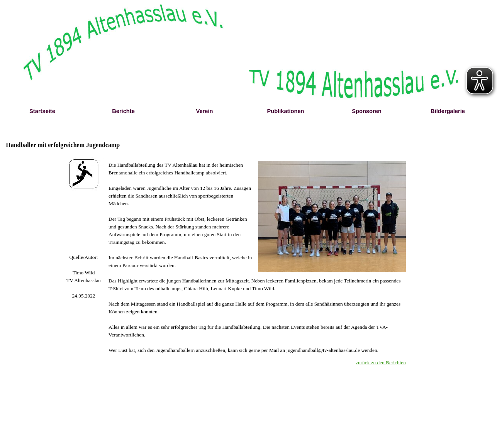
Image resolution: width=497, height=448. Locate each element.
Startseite (42, 111)
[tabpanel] (84, 277)
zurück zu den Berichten (381, 363)
